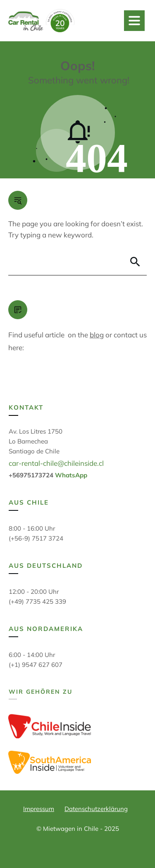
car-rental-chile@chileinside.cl (56, 463)
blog (97, 335)
